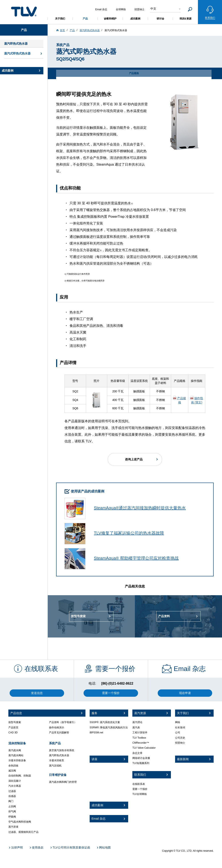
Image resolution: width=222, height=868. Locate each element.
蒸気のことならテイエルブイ (24, 11)
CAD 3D (13, 733)
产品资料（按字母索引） (63, 722)
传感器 (12, 796)
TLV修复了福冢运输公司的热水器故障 (129, 533)
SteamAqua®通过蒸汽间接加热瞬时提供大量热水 (140, 508)
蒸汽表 (136, 728)
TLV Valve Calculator (144, 748)
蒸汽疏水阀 (15, 750)
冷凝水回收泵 (57, 760)
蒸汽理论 (137, 722)
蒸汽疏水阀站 (16, 755)
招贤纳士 (180, 743)
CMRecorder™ (141, 743)
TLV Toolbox (139, 738)
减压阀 (12, 771)
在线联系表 (139, 784)
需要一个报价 (140, 789)
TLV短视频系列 (141, 763)
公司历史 (180, 738)
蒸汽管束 (13, 827)
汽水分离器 (15, 786)
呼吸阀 (12, 817)
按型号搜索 (15, 722)
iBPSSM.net (96, 733)
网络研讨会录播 (141, 758)
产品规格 (181, 400)
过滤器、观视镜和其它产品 (23, 832)
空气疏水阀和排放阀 (20, 822)
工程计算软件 (140, 733)
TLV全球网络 (140, 794)
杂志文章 (137, 753)
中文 (153, 9)
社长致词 (180, 728)
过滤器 (12, 791)
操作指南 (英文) (197, 400)
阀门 (11, 801)
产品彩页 (13, 728)
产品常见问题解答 (59, 733)
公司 (178, 733)
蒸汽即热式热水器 (59, 755)
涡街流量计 (15, 781)
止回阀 (12, 806)
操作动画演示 (57, 728)
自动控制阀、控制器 (20, 776)
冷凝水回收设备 (17, 760)
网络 (178, 722)
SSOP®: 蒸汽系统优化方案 (105, 722)
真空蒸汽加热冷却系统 (62, 750)
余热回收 (13, 766)
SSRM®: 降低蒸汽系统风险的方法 (109, 728)
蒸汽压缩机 (55, 766)
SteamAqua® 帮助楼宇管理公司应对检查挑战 (136, 558)
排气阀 (12, 811)
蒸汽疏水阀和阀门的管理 (63, 782)
